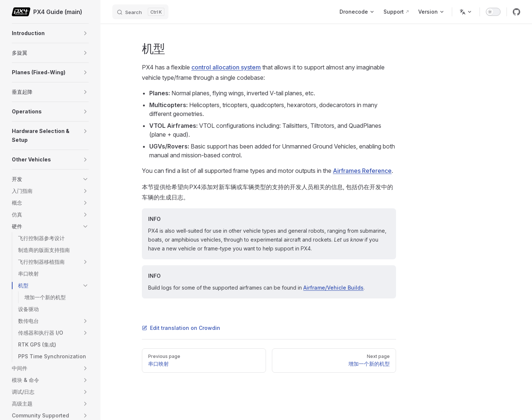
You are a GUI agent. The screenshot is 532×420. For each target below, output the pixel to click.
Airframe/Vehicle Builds (333, 288)
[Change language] (466, 12)
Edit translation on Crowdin (181, 328)
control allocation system (226, 67)
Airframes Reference (362, 171)
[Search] (140, 12)
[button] (85, 33)
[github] (516, 12)
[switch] (493, 12)
